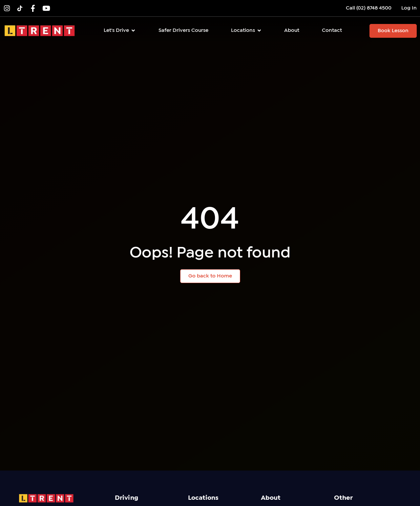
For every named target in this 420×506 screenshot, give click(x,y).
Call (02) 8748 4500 (369, 8)
